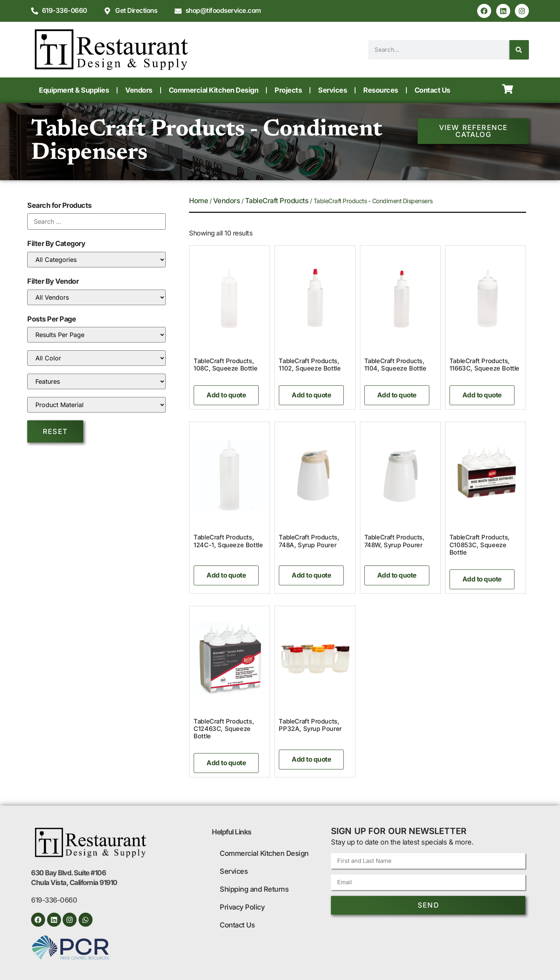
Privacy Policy (242, 907)
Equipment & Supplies (74, 90)
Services (332, 90)
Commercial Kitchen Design (214, 90)
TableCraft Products (277, 201)
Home (199, 201)
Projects (288, 90)
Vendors (139, 90)
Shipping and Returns (254, 889)
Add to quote (226, 395)
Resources (381, 90)
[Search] (519, 50)
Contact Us (432, 90)
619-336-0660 (54, 900)
